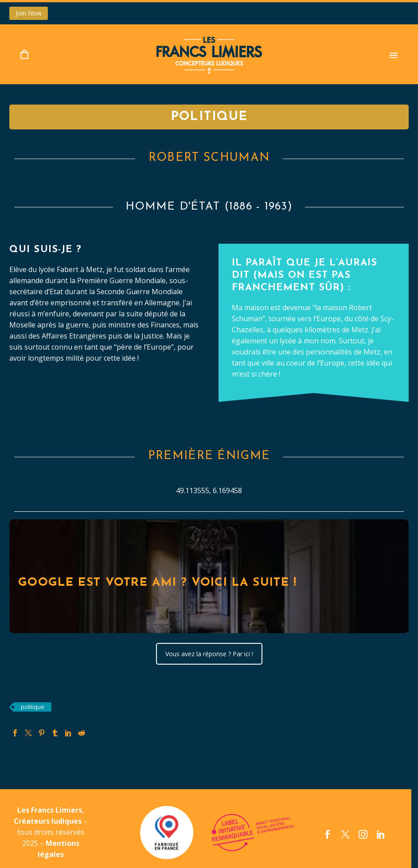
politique (33, 707)
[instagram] (363, 834)
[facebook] (328, 834)
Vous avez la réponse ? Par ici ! (209, 654)
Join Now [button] (29, 13)
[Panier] (24, 55)
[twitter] (345, 834)
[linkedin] (381, 834)
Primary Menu (394, 55)
